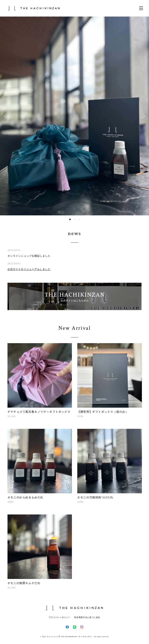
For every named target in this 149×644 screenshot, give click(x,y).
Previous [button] (6, 116)
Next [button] (143, 116)
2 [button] (75, 219)
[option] (74, 116)
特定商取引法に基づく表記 (87, 617)
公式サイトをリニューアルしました (29, 269)
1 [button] (70, 219)
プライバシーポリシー (60, 617)
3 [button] (79, 219)
